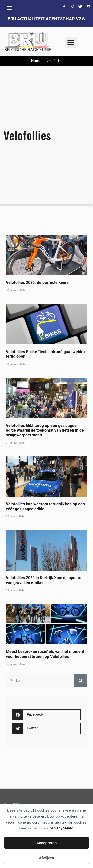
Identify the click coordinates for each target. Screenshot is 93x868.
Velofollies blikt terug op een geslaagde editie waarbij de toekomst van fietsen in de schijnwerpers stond (45, 430)
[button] (9, 8)
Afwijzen (46, 858)
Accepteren (47, 843)
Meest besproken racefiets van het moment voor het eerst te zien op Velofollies (45, 654)
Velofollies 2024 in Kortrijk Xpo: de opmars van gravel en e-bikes (44, 580)
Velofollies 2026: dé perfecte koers (37, 283)
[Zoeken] (81, 681)
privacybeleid (62, 828)
